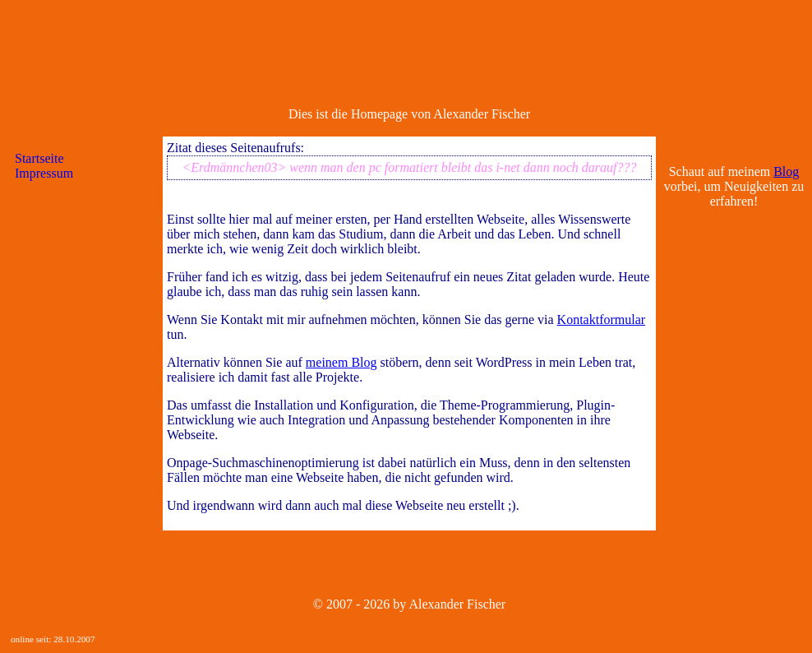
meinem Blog (341, 362)
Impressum (44, 173)
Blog (786, 171)
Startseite (39, 158)
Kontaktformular (602, 320)
